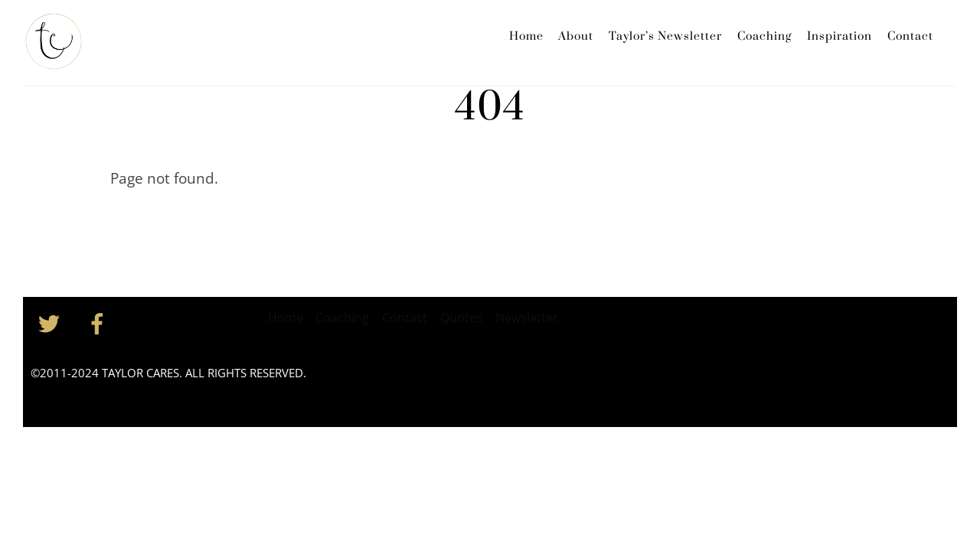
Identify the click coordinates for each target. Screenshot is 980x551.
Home (526, 36)
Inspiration (840, 36)
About (576, 36)
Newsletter (527, 318)
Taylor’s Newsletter (665, 36)
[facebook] (100, 322)
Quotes (461, 318)
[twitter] (52, 322)
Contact (910, 36)
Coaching (764, 36)
